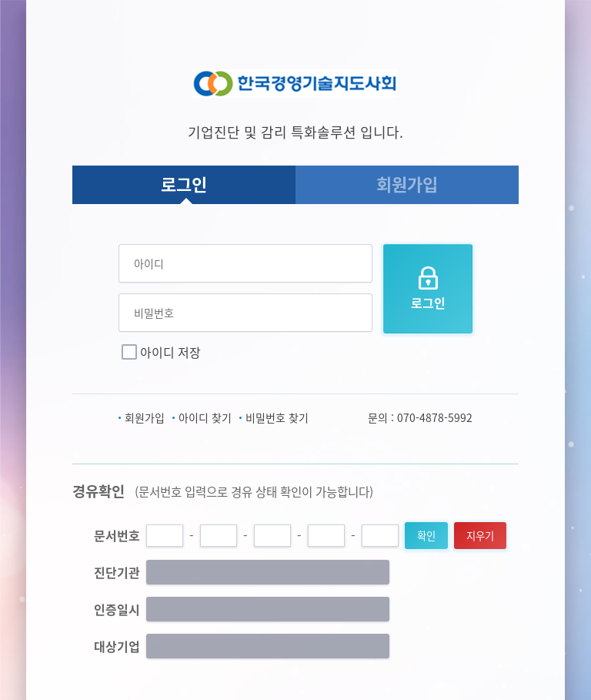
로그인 (184, 184)
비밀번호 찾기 (277, 417)
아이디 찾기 (205, 417)
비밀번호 (154, 313)
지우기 (480, 536)
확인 (426, 536)
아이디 (149, 263)
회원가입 (407, 184)
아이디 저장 (170, 352)
